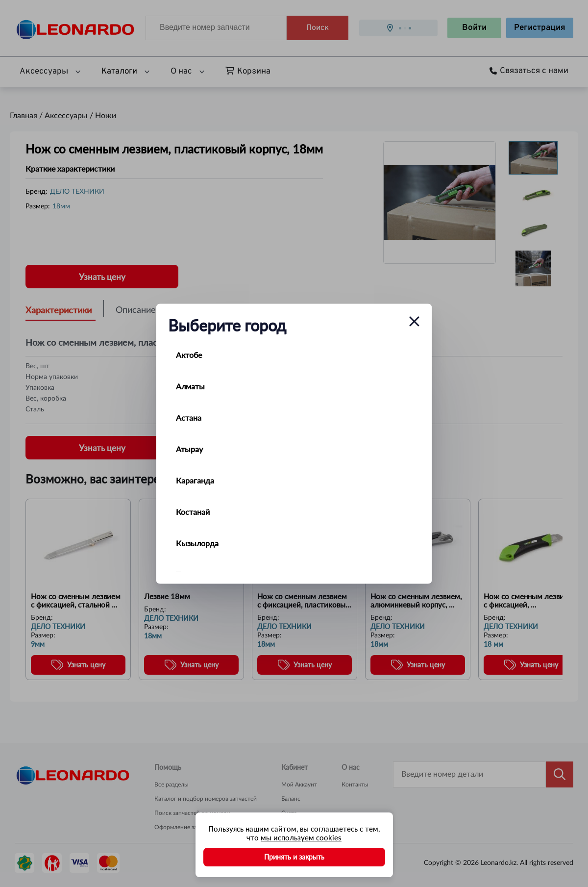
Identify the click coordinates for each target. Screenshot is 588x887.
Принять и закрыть (294, 857)
